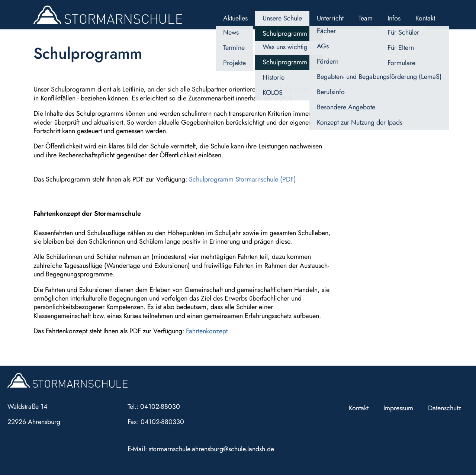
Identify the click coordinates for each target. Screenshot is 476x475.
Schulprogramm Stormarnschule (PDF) (242, 179)
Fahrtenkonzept (207, 331)
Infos (394, 18)
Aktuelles (235, 18)
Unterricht (330, 18)
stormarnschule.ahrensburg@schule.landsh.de (211, 449)
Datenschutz (445, 408)
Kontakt (425, 18)
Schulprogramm (285, 33)
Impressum (398, 408)
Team (366, 18)
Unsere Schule (282, 18)
